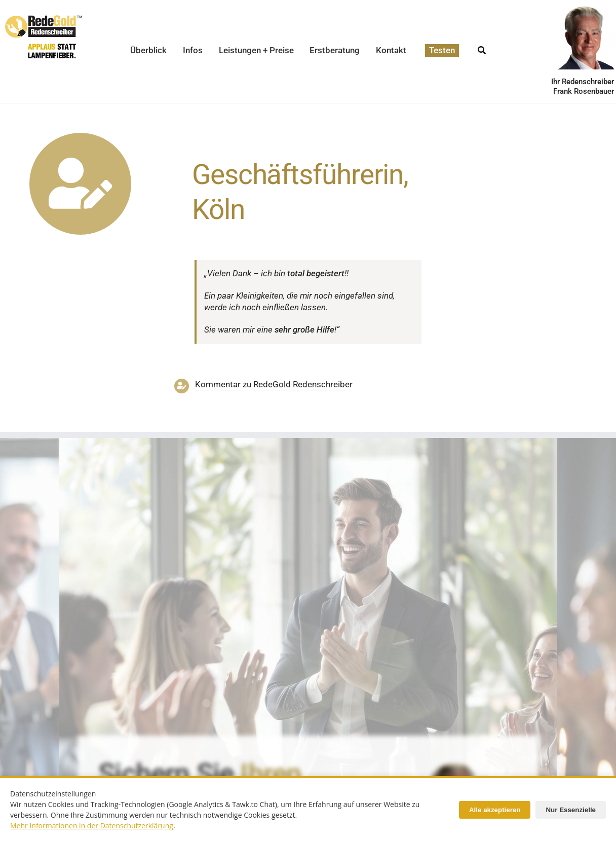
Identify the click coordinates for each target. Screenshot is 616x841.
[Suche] (482, 47)
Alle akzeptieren (495, 810)
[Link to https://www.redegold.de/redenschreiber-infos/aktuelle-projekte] (80, 184)
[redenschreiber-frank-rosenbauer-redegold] (453, 765)
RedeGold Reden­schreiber (303, 384)
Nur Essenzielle (571, 810)
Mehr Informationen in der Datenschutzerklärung (92, 826)
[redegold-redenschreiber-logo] (44, 19)
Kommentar (218, 384)
